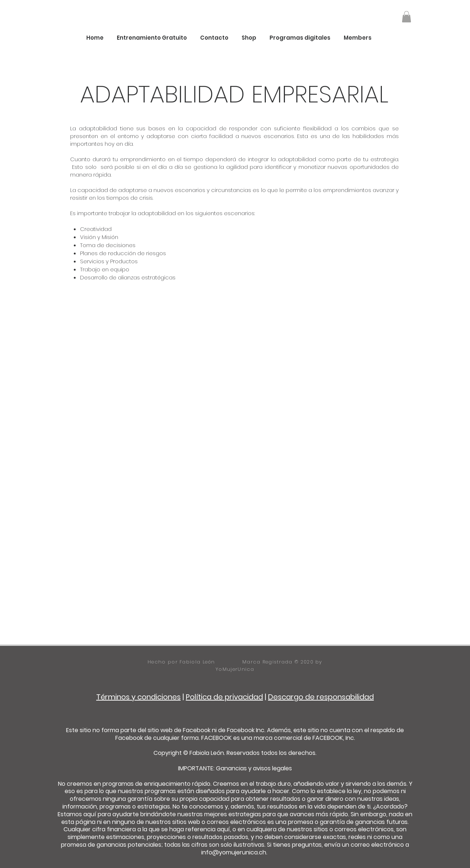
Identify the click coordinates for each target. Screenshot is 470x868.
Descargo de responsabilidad (321, 697)
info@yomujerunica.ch (234, 852)
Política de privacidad (224, 697)
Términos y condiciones (138, 697)
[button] (406, 17)
